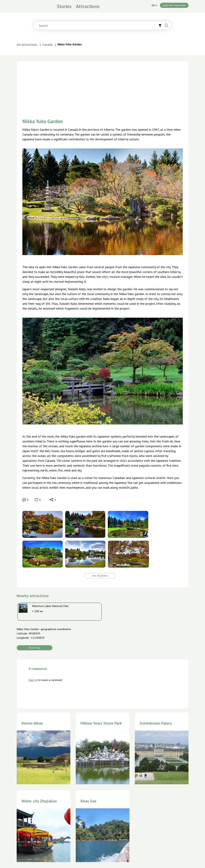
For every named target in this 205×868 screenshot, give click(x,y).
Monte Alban (32, 723)
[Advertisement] (103, 86)
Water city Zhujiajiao (39, 801)
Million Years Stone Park (101, 723)
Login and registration (174, 5)
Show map (34, 648)
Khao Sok (89, 801)
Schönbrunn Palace (156, 723)
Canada (47, 45)
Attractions (88, 6)
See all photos (100, 576)
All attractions (27, 45)
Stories (64, 6)
